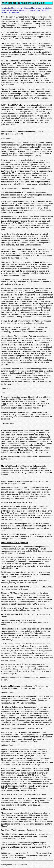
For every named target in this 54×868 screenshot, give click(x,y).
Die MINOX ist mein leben (17, 10)
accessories (14, 12)
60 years (27, 8)
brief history (17, 8)
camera (4, 12)
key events (37, 8)
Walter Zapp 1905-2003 (39, 10)
